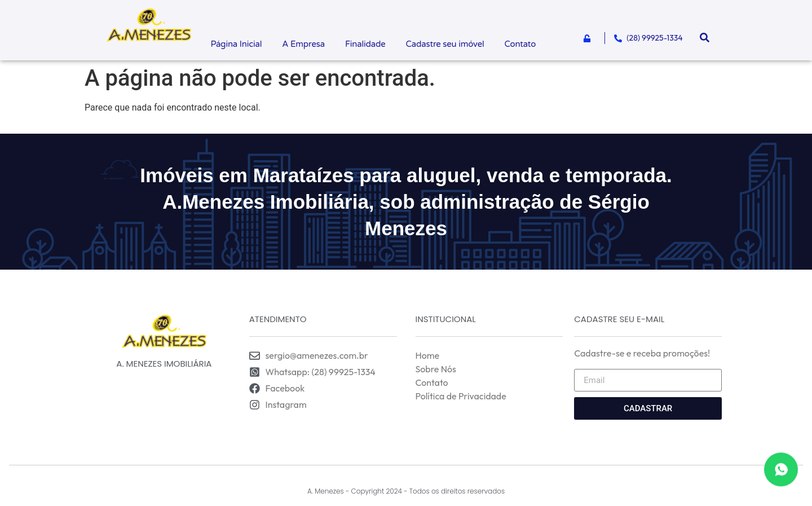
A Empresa (303, 44)
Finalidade (365, 44)
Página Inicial (236, 44)
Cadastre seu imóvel (445, 44)
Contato (520, 44)
